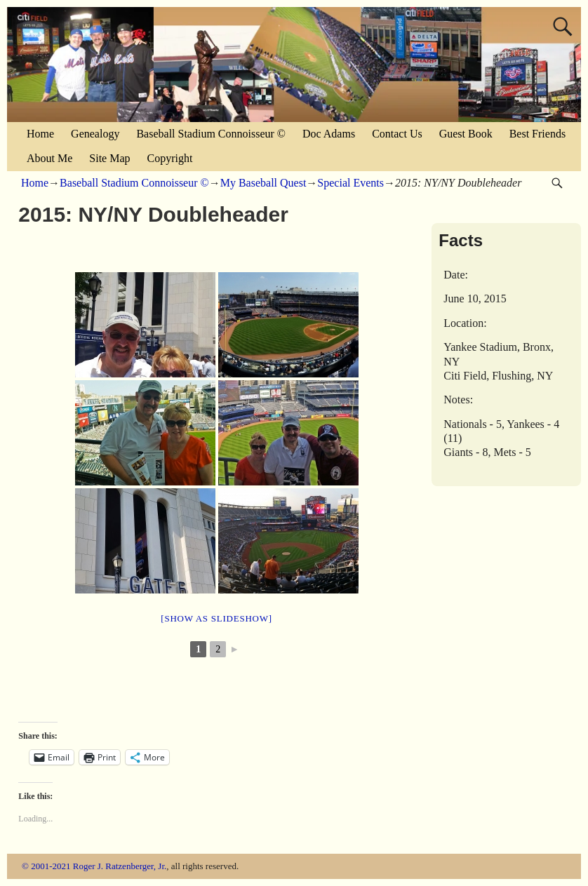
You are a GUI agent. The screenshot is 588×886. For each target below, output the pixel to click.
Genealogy (95, 134)
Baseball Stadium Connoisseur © (211, 134)
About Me (49, 158)
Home (40, 134)
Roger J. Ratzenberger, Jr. (120, 866)
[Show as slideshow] (216, 618)
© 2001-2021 (46, 866)
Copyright (170, 158)
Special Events (350, 183)
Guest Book (466, 134)
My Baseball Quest (263, 183)
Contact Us (397, 134)
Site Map (109, 158)
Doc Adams (329, 134)
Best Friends (537, 134)
